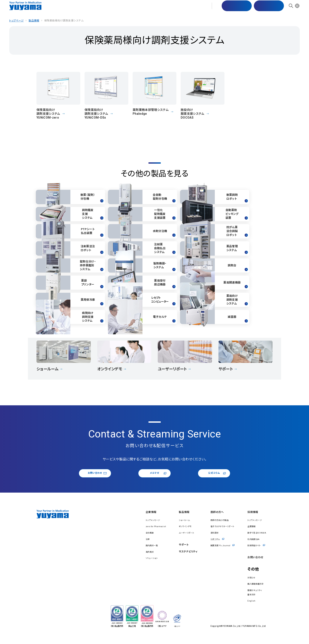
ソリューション (114, 565)
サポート (139, 8)
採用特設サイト (248, 552)
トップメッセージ (116, 527)
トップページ (17, 21)
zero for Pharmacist (119, 533)
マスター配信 (234, 9)
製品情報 (121, 8)
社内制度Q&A (248, 546)
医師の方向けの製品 (202, 527)
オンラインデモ (157, 533)
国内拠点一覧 (114, 552)
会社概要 (111, 539)
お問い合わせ (266, 9)
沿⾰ (108, 546)
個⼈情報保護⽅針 (251, 592)
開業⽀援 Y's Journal (203, 552)
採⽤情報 (209, 8)
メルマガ (157, 478)
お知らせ (244, 585)
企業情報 (102, 8)
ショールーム (155, 527)
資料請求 (195, 539)
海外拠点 (111, 558)
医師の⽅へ (189, 8)
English (243, 609)
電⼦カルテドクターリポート (207, 533)
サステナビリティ (162, 8)
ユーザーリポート (158, 539)
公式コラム (210, 478)
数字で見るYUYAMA (252, 539)
